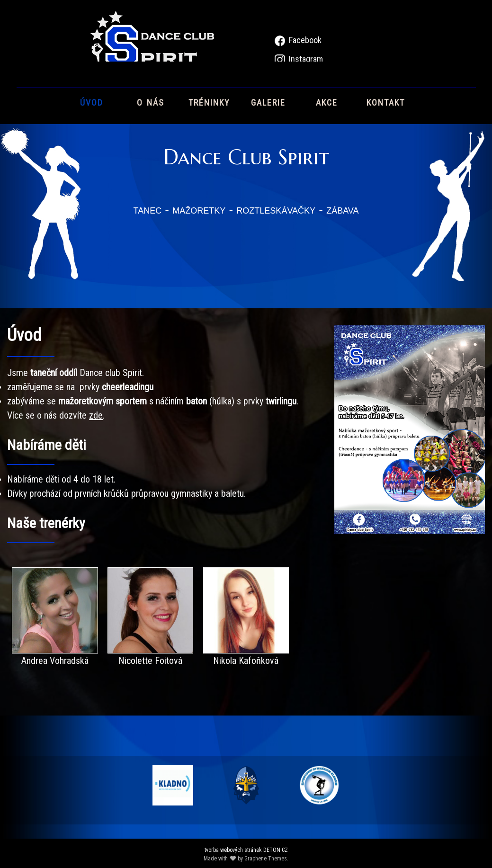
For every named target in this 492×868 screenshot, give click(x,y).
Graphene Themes (266, 859)
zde (96, 415)
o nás (151, 102)
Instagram (306, 59)
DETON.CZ (276, 850)
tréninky (209, 102)
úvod (92, 102)
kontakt (386, 102)
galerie (268, 102)
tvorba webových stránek (233, 850)
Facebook (305, 40)
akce (327, 102)
